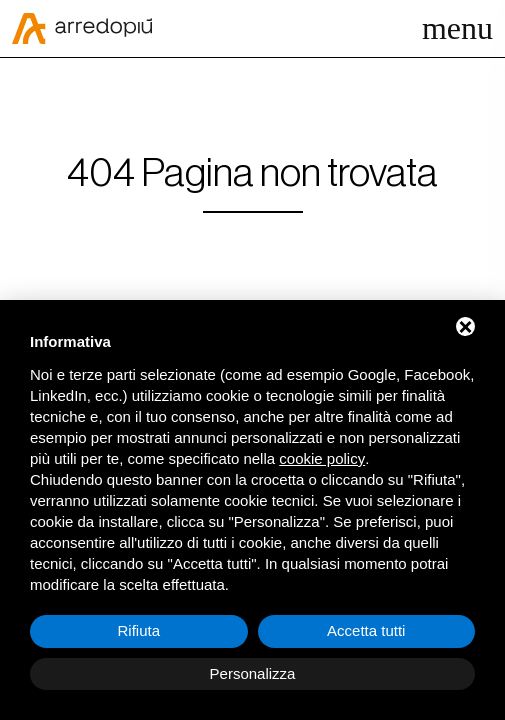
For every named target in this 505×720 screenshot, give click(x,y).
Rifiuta (138, 630)
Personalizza (253, 673)
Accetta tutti (366, 630)
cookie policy (322, 458)
